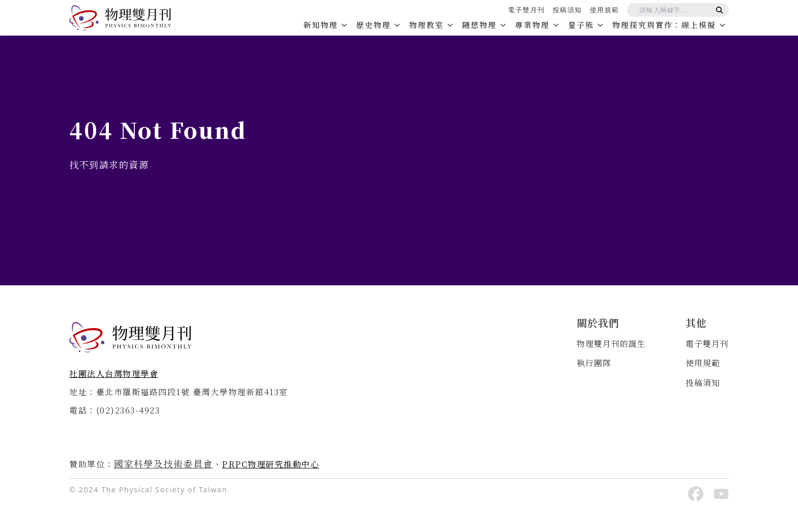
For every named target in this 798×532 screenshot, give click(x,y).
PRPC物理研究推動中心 (270, 464)
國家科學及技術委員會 (164, 463)
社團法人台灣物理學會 (114, 374)
